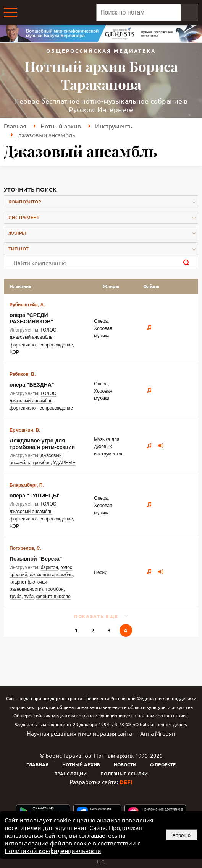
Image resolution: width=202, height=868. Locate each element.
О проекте (163, 764)
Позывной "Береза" (36, 559)
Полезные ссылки (124, 774)
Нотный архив (61, 126)
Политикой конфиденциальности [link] (53, 850)
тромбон (41, 463)
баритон (49, 567)
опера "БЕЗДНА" (32, 385)
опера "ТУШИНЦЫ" (35, 496)
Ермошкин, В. (25, 430)
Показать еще (96, 616)
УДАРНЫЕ (64, 463)
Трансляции (71, 774)
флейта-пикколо (53, 597)
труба (15, 597)
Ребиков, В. (23, 374)
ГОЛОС (49, 330)
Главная (15, 126)
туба (29, 597)
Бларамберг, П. (27, 485)
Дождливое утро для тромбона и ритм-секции (42, 444)
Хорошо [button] (181, 835)
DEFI (126, 782)
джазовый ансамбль (31, 337)
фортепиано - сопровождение (41, 345)
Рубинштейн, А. (27, 305)
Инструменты (114, 126)
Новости (125, 764)
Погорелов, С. (25, 548)
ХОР (14, 352)
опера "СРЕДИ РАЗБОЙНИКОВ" (31, 318)
